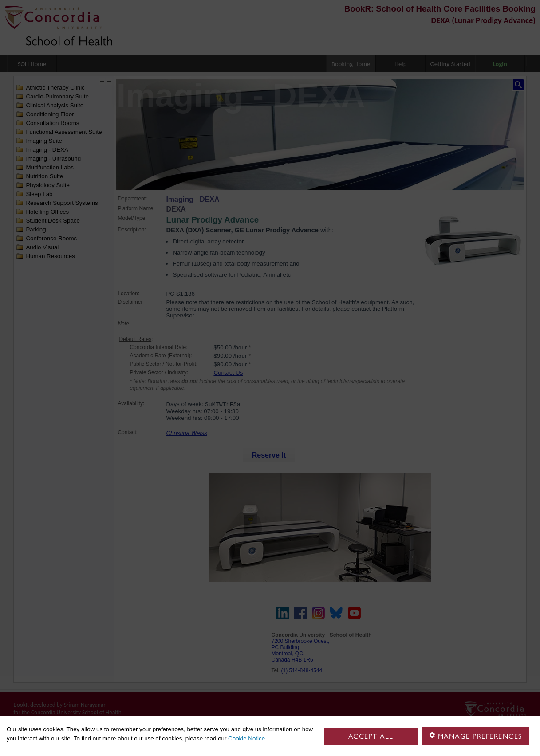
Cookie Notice (246, 738)
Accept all (371, 736)
